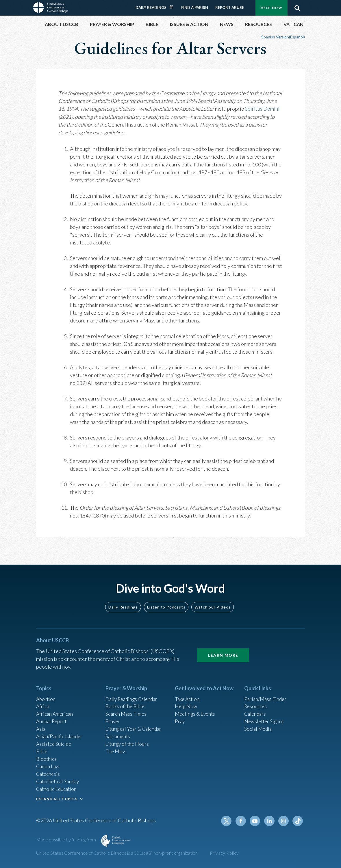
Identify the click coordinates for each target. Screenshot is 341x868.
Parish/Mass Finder (266, 694)
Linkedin (270, 821)
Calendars (256, 710)
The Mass (116, 749)
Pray (180, 718)
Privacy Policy (224, 853)
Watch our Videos (213, 602)
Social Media (259, 726)
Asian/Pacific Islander (60, 733)
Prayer (113, 718)
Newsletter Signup (265, 718)
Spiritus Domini (262, 109)
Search (297, 8)
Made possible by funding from (66, 840)
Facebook (242, 821)
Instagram (284, 821)
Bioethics (47, 757)
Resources (256, 702)
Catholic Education (57, 788)
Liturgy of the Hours (128, 741)
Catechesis (49, 772)
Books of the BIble (126, 702)
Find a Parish (195, 8)
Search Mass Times (127, 710)
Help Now (271, 8)
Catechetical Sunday (59, 780)
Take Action (188, 694)
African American (55, 710)
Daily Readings (151, 8)
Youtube (256, 821)
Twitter (229, 821)
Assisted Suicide (54, 741)
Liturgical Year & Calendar (135, 726)
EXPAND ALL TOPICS (57, 798)
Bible (42, 749)
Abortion (46, 694)
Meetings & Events (196, 710)
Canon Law (48, 765)
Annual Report (52, 718)
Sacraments (118, 733)
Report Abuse (230, 8)
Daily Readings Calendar (173, 7)
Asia (41, 726)
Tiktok (298, 821)
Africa (43, 702)
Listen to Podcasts (166, 602)
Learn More (223, 650)
